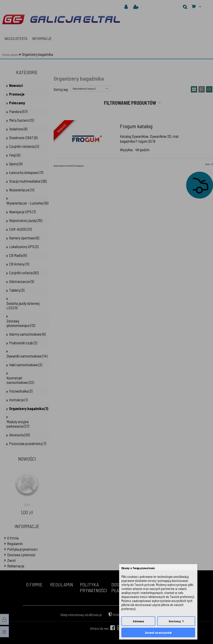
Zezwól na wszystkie (158, 632)
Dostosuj (175, 621)
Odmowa (138, 621)
